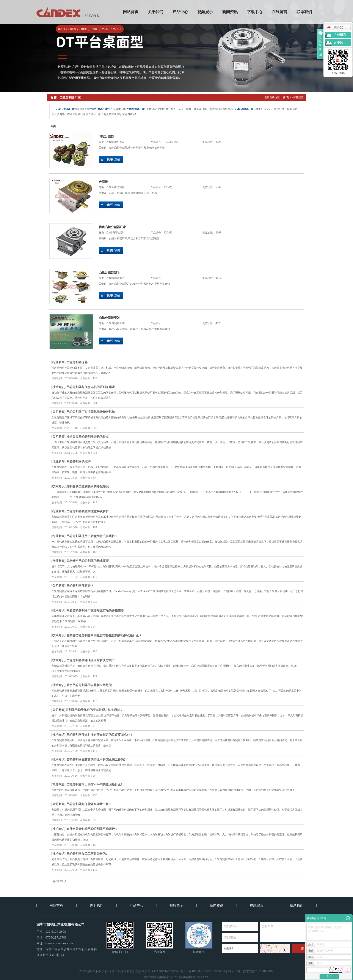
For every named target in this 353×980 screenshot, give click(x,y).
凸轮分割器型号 (109, 272)
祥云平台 (234, 971)
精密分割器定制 (142, 284)
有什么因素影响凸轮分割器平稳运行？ (92, 829)
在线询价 (111, 160)
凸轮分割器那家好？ (80, 586)
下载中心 (255, 12)
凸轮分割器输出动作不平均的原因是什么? (95, 784)
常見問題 (58, 784)
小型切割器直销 (161, 284)
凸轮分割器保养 (77, 362)
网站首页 (131, 12)
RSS (199, 977)
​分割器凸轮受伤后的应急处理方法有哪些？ (94, 710)
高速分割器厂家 (137, 238)
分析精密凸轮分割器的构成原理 (88, 561)
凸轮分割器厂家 (137, 148)
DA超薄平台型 (115, 233)
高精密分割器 (136, 193)
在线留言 (279, 12)
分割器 (103, 182)
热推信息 (163, 977)
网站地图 (189, 977)
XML (206, 977)
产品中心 (180, 12)
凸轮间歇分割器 (116, 142)
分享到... (340, 42)
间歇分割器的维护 (78, 461)
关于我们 (155, 12)
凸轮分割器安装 (109, 318)
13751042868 (265, 971)
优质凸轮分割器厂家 (112, 227)
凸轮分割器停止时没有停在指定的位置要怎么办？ (100, 735)
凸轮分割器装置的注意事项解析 (88, 511)
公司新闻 (58, 412)
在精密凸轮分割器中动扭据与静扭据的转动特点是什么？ (104, 635)
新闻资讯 (230, 12)
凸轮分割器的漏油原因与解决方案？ (91, 660)
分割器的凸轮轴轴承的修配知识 (88, 486)
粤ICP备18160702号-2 (196, 971)
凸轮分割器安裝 (116, 323)
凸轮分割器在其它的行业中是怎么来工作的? (96, 760)
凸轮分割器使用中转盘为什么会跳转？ (92, 536)
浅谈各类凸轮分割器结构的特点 (88, 437)
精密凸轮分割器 (118, 148)
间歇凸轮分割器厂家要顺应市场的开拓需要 (95, 611)
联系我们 (304, 12)
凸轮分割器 (151, 193)
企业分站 (176, 977)
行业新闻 (58, 362)
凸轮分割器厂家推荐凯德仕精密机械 (91, 412)
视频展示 (205, 12)
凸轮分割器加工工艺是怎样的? (87, 854)
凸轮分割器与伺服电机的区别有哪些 (91, 387)
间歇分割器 (106, 136)
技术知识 (58, 387)
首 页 (286, 97)
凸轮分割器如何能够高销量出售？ (89, 804)
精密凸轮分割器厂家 (121, 284)
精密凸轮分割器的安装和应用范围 (89, 685)
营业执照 (150, 977)
